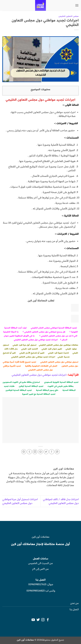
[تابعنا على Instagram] (43, 620)
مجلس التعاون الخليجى (69, 16)
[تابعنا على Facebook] (48, 620)
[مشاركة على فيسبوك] (52, 452)
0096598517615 (37, 584)
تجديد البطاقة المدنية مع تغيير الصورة (39, 394)
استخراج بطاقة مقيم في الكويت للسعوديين (21, 382)
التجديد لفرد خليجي (30, 349)
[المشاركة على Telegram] (24, 452)
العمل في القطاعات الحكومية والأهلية (41, 366)
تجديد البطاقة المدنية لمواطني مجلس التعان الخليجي (54, 328)
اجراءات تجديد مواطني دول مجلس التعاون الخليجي (36, 340)
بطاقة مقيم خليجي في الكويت (61, 386)
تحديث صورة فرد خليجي (58, 353)
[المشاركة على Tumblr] (29, 452)
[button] (77, 5)
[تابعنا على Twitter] (38, 620)
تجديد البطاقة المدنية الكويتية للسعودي (61, 382)
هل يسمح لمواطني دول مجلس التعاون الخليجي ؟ (44, 332)
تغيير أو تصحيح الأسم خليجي (32, 353)
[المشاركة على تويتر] (46, 452)
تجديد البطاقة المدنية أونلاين (31, 386)
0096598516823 (35, 591)
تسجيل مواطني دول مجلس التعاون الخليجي (59, 362)
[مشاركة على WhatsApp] (57, 452)
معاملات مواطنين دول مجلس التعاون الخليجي (58, 345)
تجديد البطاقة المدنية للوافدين (19, 390)
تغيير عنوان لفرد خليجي (52, 349)
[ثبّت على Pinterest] (41, 452)
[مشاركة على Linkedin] (35, 452)
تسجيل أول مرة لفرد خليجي (24, 345)
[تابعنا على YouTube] (33, 620)
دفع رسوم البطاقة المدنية (47, 390)
